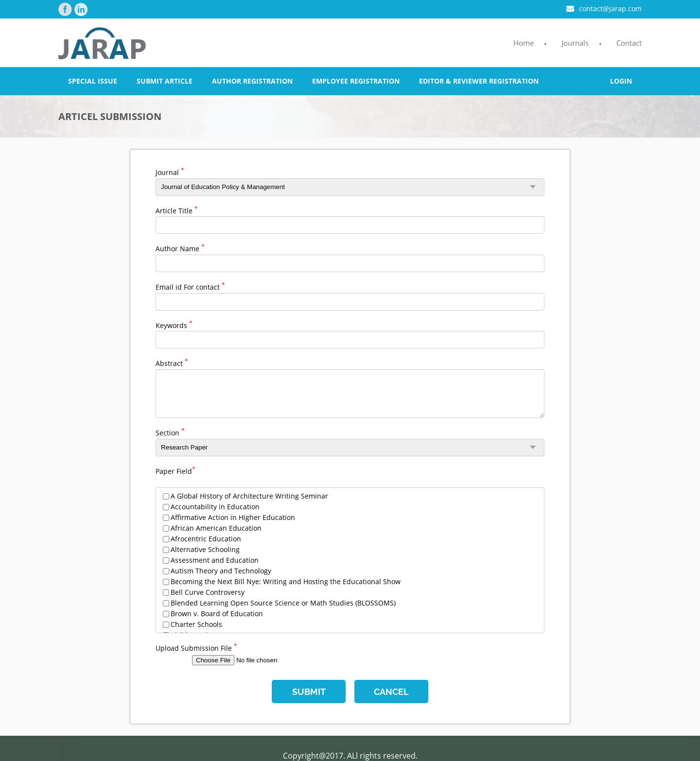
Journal (170, 172)
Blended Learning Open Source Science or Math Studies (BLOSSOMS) (283, 603)
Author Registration (252, 81)
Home (524, 43)
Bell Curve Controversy (208, 592)
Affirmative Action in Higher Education (233, 517)
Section (170, 432)
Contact (629, 43)
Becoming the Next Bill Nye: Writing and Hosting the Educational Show (286, 581)
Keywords (174, 325)
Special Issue (93, 81)
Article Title (177, 210)
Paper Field (175, 470)
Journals (575, 43)
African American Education (216, 528)
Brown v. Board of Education (217, 614)
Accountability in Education (215, 507)
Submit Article (165, 81)
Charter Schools (196, 624)
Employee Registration (356, 81)
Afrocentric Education (206, 539)
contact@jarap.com (604, 9)
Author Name (180, 248)
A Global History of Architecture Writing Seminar (249, 496)
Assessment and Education (215, 560)
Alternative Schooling (205, 549)
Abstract (172, 363)
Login (621, 81)
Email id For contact (190, 286)
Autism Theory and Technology (221, 571)
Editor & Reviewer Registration (479, 81)
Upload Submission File (196, 647)
